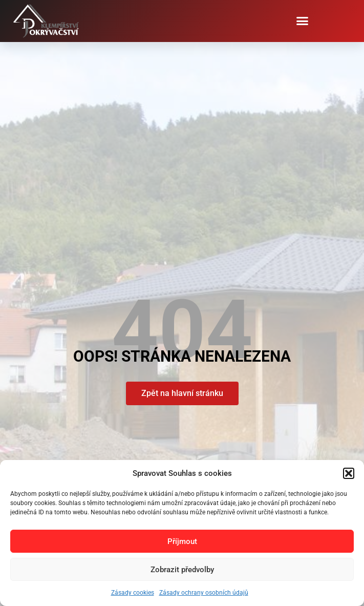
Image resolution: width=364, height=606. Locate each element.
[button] (349, 473)
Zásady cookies (133, 593)
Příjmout (182, 541)
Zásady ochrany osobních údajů (204, 593)
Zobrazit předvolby (182, 570)
